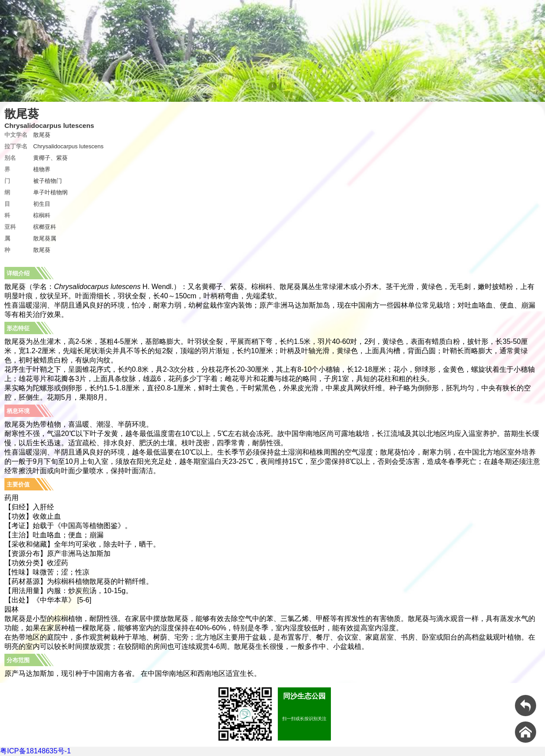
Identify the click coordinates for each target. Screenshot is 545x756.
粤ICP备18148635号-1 (35, 751)
